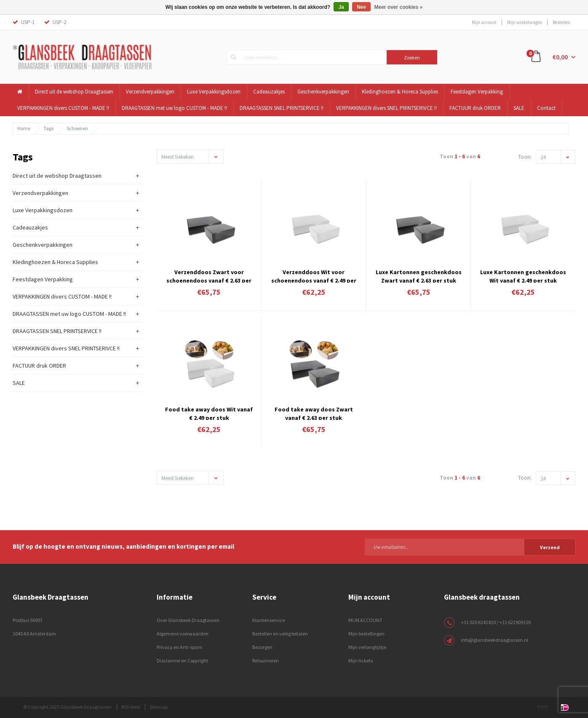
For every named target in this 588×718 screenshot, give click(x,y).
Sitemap (159, 707)
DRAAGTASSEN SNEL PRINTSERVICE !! (282, 108)
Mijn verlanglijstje (367, 647)
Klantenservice (269, 620)
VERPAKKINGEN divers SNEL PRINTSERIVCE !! (386, 108)
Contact (546, 108)
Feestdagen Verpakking (477, 92)
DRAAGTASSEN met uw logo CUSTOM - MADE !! (174, 108)
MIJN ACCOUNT (365, 620)
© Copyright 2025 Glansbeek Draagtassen (67, 707)
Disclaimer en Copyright (182, 661)
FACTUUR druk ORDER (475, 108)
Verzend (550, 547)
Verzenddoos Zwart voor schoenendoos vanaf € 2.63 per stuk (209, 275)
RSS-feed (131, 707)
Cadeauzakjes (269, 92)
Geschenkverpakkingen (323, 92)
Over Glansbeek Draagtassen (188, 620)
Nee (361, 7)
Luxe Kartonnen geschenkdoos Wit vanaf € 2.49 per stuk (523, 275)
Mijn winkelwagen (525, 22)
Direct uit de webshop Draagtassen (74, 92)
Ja (341, 7)
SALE (519, 108)
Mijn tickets (361, 661)
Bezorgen (262, 647)
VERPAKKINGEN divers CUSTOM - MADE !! (63, 108)
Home (24, 128)
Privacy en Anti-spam (180, 647)
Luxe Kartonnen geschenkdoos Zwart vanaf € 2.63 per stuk (419, 275)
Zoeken (412, 57)
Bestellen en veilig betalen (280, 634)
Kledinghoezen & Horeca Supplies (400, 92)
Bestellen (561, 22)
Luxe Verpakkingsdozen (214, 92)
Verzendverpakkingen (150, 92)
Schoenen (77, 128)
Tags (48, 128)
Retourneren (266, 661)
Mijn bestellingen (366, 634)
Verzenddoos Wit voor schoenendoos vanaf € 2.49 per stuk (314, 275)
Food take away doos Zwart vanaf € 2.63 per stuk (314, 413)
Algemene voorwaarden (183, 634)
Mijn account (484, 22)
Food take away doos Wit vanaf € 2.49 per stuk (209, 413)
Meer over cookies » (399, 7)
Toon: (525, 157)
